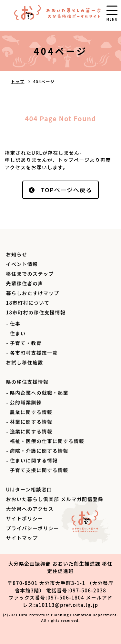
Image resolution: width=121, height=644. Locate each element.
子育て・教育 (26, 343)
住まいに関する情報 (34, 460)
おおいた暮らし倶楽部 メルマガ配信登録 (55, 499)
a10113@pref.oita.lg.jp (67, 605)
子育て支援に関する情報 (39, 470)
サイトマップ (22, 538)
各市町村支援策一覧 (34, 353)
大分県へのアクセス (30, 509)
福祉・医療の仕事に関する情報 (47, 441)
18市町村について (28, 303)
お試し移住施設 (25, 362)
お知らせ (16, 254)
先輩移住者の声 (25, 283)
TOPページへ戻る (67, 190)
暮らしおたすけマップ (32, 293)
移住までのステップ (30, 274)
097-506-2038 (88, 590)
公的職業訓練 (26, 402)
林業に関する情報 (31, 422)
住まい (18, 333)
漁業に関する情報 (31, 431)
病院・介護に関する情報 (39, 451)
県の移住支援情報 (27, 382)
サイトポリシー (25, 518)
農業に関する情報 (31, 412)
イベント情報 (22, 264)
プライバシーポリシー (32, 528)
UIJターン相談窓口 (29, 489)
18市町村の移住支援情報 (36, 312)
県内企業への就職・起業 (39, 393)
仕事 (15, 324)
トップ (17, 81)
